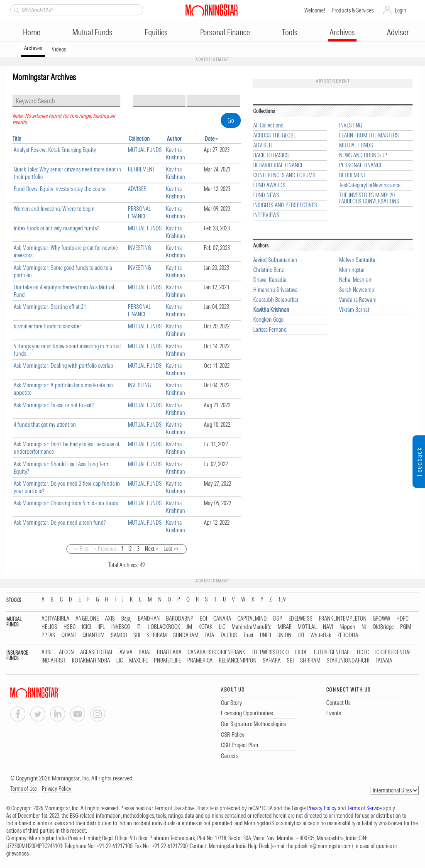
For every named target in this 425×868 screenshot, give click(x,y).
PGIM (406, 627)
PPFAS (48, 635)
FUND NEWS (266, 195)
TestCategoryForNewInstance (370, 185)
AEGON (66, 652)
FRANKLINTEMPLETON (343, 619)
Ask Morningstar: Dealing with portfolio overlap (64, 366)
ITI (139, 627)
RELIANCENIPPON (238, 661)
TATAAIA (384, 661)
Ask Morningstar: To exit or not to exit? (54, 405)
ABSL (47, 652)
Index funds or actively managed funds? (56, 228)
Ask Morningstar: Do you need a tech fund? (60, 523)
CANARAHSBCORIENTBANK (216, 652)
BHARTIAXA (169, 652)
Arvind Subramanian (275, 260)
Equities (156, 32)
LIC (222, 627)
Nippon (347, 627)
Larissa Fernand (270, 330)
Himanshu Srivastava (275, 290)
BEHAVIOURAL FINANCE (278, 165)
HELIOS (49, 627)
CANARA (222, 619)
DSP (278, 619)
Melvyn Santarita (357, 260)
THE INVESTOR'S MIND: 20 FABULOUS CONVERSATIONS (369, 198)
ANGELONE (87, 619)
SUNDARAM (186, 635)
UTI (301, 635)
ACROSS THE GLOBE (275, 136)
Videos (59, 49)
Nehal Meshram (356, 280)
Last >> (171, 549)
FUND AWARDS (269, 185)
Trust (248, 635)
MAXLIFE (138, 661)
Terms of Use (24, 789)
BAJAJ (145, 652)
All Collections (268, 126)
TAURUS (229, 635)
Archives (342, 32)
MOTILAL (307, 627)
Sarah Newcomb (357, 290)
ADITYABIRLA (55, 619)
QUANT (69, 635)
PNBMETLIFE (167, 661)
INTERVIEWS (266, 215)
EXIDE (301, 652)
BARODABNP (180, 619)
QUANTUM (94, 635)
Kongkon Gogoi (269, 320)
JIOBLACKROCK (164, 627)
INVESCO (121, 627)
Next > (151, 549)
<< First (81, 549)
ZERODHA (348, 635)
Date (210, 139)
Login (401, 10)
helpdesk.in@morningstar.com (320, 846)
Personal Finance (225, 32)
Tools (290, 32)
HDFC (402, 619)
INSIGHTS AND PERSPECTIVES (285, 205)
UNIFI (265, 635)
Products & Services (353, 10)
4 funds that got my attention (45, 425)
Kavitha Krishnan (176, 154)
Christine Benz (269, 270)
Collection (139, 139)
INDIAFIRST (54, 661)
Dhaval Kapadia (270, 280)
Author (174, 139)
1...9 (282, 600)
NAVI (328, 627)
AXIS (110, 619)
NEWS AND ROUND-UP (363, 155)
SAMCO (119, 635)
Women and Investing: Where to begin (54, 209)
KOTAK (205, 627)
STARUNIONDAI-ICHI (348, 661)
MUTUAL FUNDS (145, 150)
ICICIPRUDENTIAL (393, 652)
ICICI (87, 627)
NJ (364, 627)
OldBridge (383, 627)
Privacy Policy (57, 789)
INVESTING (139, 248)
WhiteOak (321, 635)
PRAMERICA (200, 661)
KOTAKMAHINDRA (91, 661)
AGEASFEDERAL (97, 652)
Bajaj (126, 619)
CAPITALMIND (252, 619)
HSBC (70, 627)
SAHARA (272, 661)
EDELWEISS (300, 619)
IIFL (101, 627)
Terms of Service (365, 808)
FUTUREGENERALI (332, 652)
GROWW (381, 619)
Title (17, 139)
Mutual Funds (92, 32)
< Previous (105, 549)
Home (32, 32)
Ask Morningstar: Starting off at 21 (50, 307)
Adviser (398, 32)
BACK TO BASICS (271, 155)
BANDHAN (149, 619)
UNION (284, 635)
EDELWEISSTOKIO (270, 652)
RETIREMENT (141, 169)
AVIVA (126, 652)
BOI (203, 619)
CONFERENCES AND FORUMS (284, 175)
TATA (209, 635)
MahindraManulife (252, 627)
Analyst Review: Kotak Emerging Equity (55, 150)
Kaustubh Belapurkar (276, 300)
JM (189, 627)
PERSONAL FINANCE (139, 213)
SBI (137, 635)
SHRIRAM (157, 635)
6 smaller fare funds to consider (47, 326)
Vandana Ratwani (358, 300)
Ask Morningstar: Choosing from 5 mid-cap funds (66, 503)
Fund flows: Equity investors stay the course (60, 189)
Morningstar (352, 270)
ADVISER (137, 189)
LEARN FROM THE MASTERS (369, 136)
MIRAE (285, 627)
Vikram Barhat (354, 310)
